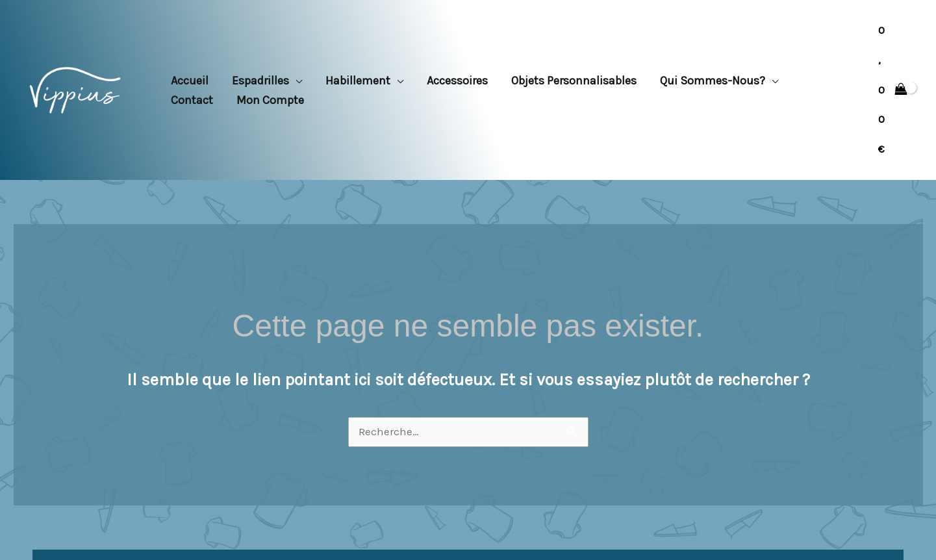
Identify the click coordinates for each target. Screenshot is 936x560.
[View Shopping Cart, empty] (893, 90)
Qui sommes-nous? (713, 81)
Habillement (358, 81)
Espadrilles (260, 81)
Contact (192, 100)
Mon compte (270, 100)
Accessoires (457, 81)
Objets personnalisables (574, 81)
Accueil (190, 81)
